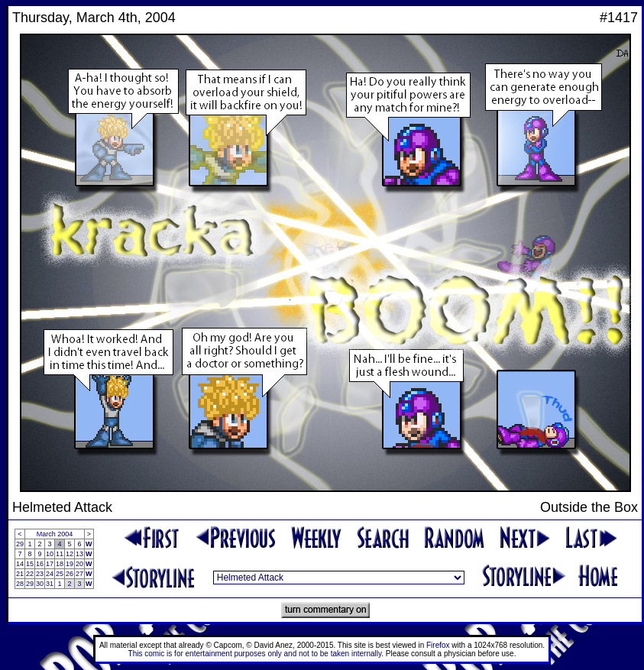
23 (40, 574)
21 (20, 574)
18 (60, 564)
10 (50, 554)
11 (60, 554)
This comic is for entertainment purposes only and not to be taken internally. (256, 654)
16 (40, 564)
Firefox (438, 645)
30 (40, 584)
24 (50, 574)
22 (30, 574)
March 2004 (55, 534)
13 (79, 554)
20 (79, 564)
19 (70, 564)
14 (20, 564)
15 (30, 564)
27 (79, 574)
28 (20, 584)
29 (20, 544)
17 (50, 564)
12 (70, 554)
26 (70, 574)
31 (50, 584)
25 (60, 574)
